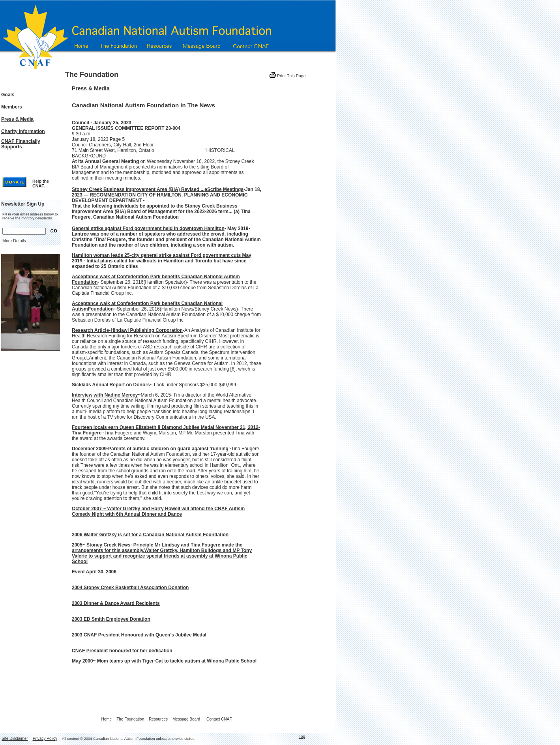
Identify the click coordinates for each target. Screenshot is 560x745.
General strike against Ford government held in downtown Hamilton (148, 228)
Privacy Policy (45, 738)
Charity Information (23, 131)
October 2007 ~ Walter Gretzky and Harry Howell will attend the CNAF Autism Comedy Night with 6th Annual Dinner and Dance (158, 511)
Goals (8, 95)
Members (12, 107)
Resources (158, 719)
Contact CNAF (219, 719)
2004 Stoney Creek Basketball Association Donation (130, 588)
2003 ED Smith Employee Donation (111, 619)
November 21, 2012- (238, 427)
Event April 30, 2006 (94, 572)
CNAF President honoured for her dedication (122, 651)
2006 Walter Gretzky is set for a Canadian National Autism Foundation (150, 535)
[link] (138, 189)
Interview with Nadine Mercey (105, 395)
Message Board (186, 719)
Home (106, 719)
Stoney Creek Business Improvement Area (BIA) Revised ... (138, 189)
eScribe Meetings (224, 189)
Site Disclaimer (15, 738)
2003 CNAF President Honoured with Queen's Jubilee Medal (139, 635)
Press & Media (17, 119)
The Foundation (130, 719)
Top (302, 737)
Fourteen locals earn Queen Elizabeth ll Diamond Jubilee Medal (144, 427)
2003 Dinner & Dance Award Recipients (116, 603)
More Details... (16, 241)
